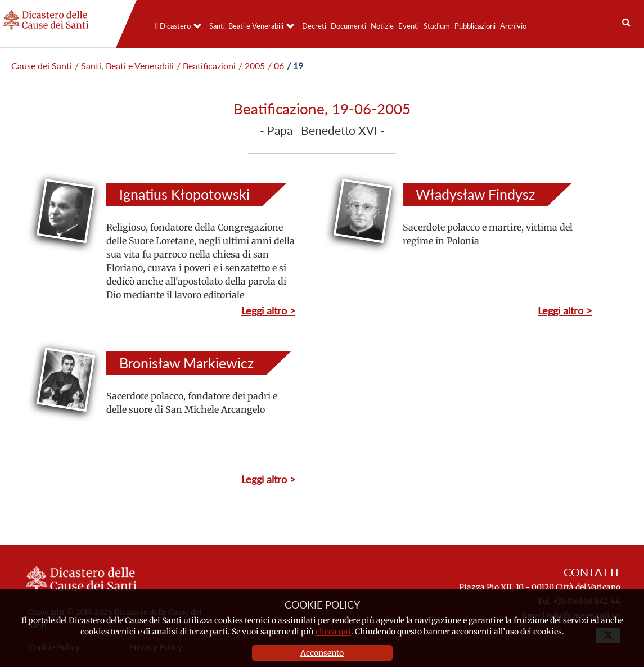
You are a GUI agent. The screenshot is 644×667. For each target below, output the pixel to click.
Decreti (314, 26)
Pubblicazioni (475, 26)
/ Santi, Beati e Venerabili (124, 66)
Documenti (348, 26)
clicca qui (333, 632)
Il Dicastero (172, 26)
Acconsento (322, 653)
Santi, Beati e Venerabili (246, 26)
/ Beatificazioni (206, 66)
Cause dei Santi (42, 66)
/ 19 (295, 66)
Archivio (513, 26)
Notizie (382, 26)
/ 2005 (252, 66)
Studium (437, 26)
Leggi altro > (268, 310)
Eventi (409, 26)
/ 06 (276, 66)
